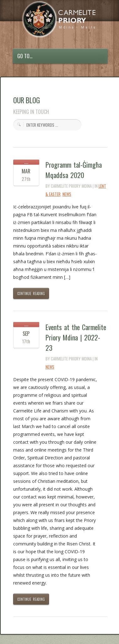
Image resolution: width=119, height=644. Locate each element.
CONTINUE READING (31, 294)
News (67, 194)
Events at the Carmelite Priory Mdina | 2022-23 (76, 337)
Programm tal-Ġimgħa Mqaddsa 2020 (74, 170)
